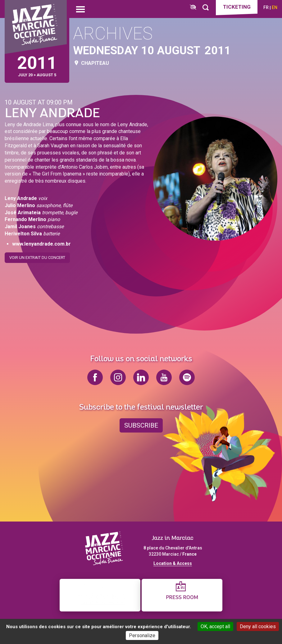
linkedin (141, 377)
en (275, 7)
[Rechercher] (206, 8)
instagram (118, 377)
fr (266, 7)
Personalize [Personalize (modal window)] (142, 635)
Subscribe (141, 425)
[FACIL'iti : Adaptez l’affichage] (193, 8)
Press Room (182, 598)
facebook (95, 377)
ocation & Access (174, 563)
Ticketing (237, 7)
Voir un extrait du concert (37, 255)
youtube (164, 377)
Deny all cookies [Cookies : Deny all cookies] (258, 626)
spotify (187, 377)
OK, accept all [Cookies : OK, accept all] (215, 626)
